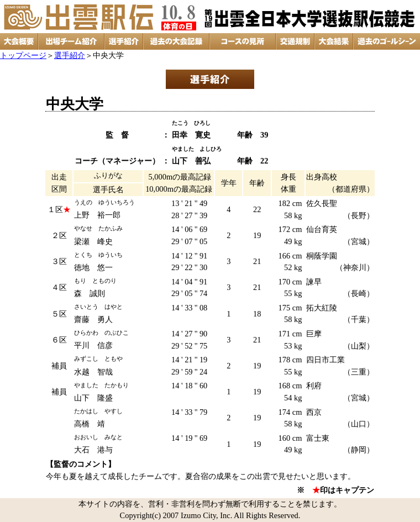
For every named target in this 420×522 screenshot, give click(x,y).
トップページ (23, 55)
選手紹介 (70, 55)
